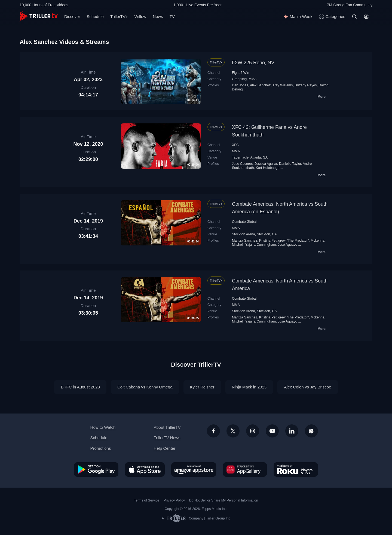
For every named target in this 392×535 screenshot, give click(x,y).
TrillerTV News (167, 438)
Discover (72, 16)
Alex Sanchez (260, 85)
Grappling (239, 79)
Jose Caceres (242, 164)
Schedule (95, 16)
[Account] (366, 17)
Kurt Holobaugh (267, 168)
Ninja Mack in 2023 (249, 387)
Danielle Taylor (290, 164)
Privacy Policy (174, 500)
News (158, 16)
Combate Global (244, 222)
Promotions (101, 448)
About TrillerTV (167, 427)
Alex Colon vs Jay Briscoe (307, 387)
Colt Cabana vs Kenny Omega (145, 387)
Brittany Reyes (306, 85)
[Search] (354, 17)
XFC (235, 145)
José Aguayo (287, 245)
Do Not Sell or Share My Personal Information (224, 500)
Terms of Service (147, 500)
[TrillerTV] (39, 16)
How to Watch (103, 427)
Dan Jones (240, 85)
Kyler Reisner (202, 387)
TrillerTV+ (119, 16)
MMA (252, 79)
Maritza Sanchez (245, 241)
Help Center (164, 448)
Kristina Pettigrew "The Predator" (284, 241)
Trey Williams (283, 85)
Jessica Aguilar (266, 164)
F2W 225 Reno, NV (253, 63)
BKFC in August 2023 (80, 387)
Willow (140, 16)
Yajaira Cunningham (261, 245)
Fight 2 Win (241, 73)
